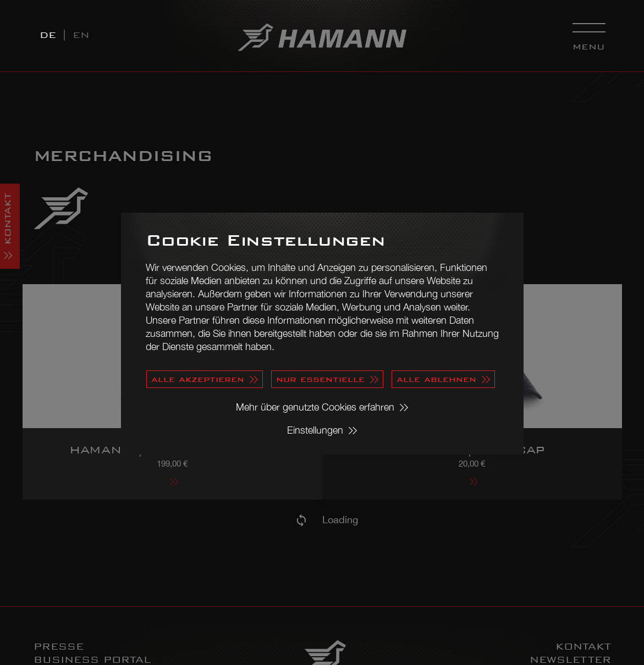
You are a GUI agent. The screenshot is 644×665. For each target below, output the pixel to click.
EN (81, 35)
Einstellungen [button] (315, 430)
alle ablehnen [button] (436, 379)
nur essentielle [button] (320, 379)
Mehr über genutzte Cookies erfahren (315, 407)
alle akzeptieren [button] (198, 379)
